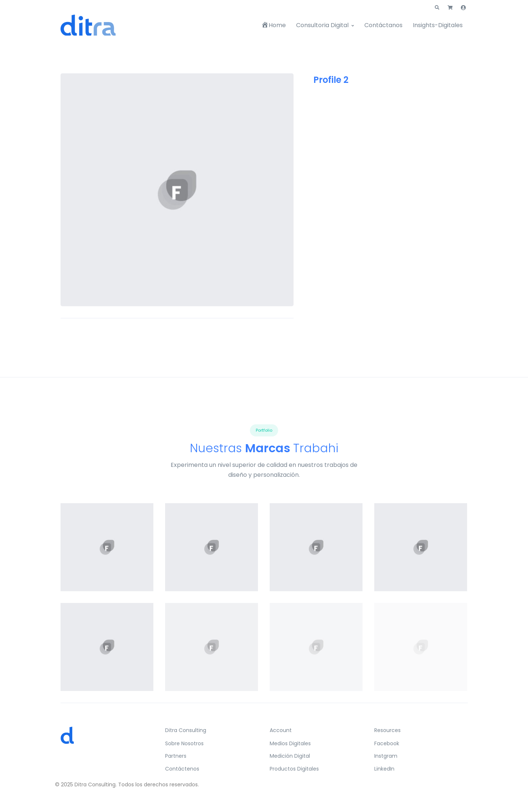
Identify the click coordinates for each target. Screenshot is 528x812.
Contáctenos (182, 769)
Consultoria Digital (322, 25)
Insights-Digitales (438, 25)
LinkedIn (384, 769)
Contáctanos (383, 25)
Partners (176, 756)
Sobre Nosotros (184, 743)
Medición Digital (290, 756)
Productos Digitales (294, 769)
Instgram (386, 756)
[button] (437, 8)
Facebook (387, 743)
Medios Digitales (290, 743)
